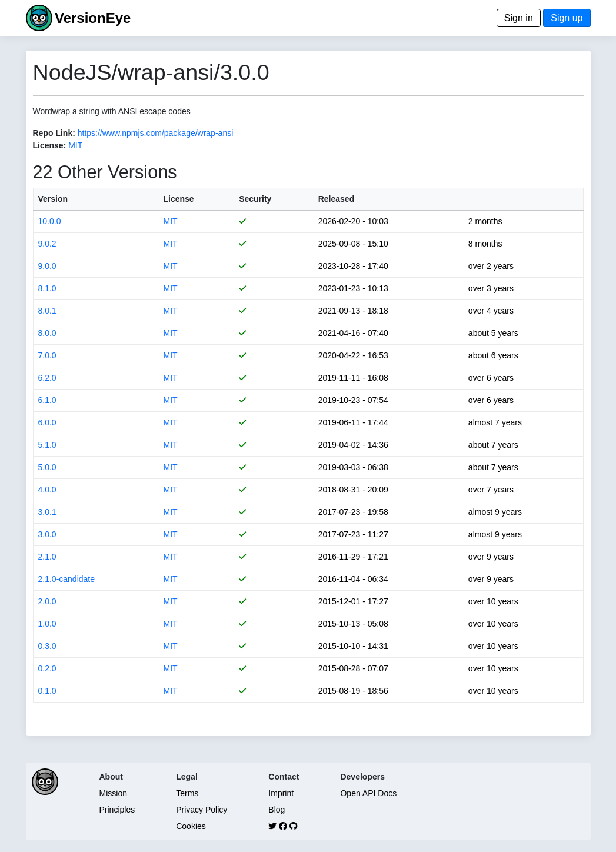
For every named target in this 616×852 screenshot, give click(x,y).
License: (50, 145)
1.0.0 (47, 624)
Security (255, 199)
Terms (187, 793)
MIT (75, 145)
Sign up (567, 18)
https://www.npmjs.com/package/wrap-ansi (156, 133)
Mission (113, 793)
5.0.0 (47, 467)
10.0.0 (50, 221)
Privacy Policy (202, 810)
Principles (117, 810)
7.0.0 (47, 355)
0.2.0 (47, 668)
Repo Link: (54, 133)
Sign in (519, 18)
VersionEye (93, 18)
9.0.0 (47, 266)
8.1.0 (47, 288)
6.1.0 (47, 400)
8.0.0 (47, 333)
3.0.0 (47, 534)
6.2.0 (47, 378)
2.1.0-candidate (67, 579)
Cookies (191, 826)
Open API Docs (368, 793)
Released (336, 199)
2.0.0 (47, 601)
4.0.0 (47, 490)
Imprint (281, 793)
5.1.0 (47, 445)
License (178, 199)
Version (53, 199)
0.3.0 (47, 646)
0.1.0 (47, 691)
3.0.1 (47, 512)
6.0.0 (47, 422)
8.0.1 (47, 311)
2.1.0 (47, 557)
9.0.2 (47, 244)
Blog (277, 810)
